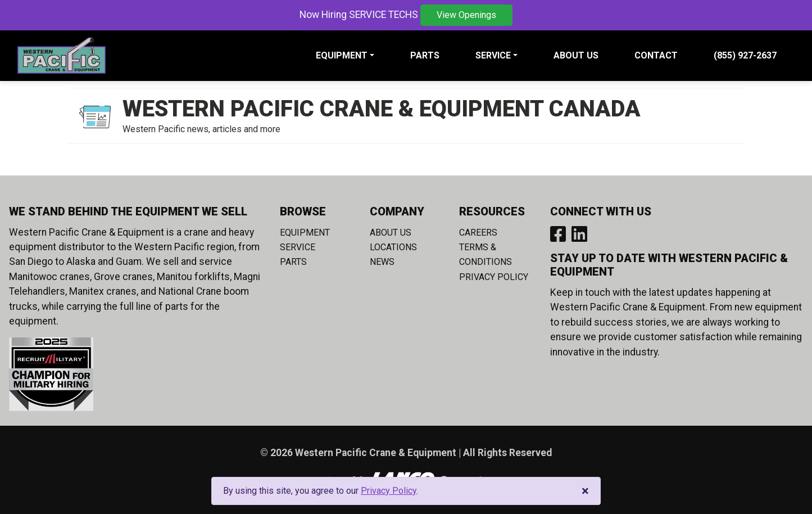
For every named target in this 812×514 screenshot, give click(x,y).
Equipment (305, 233)
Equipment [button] (342, 55)
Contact (656, 55)
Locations (393, 247)
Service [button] (493, 55)
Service (298, 247)
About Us (576, 55)
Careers (478, 233)
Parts (425, 55)
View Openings (466, 15)
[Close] (585, 491)
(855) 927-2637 (745, 55)
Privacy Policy (494, 277)
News (382, 262)
